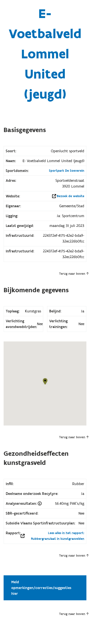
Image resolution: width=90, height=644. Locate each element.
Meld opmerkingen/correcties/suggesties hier (41, 588)
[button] (45, 381)
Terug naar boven (74, 274)
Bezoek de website (71, 196)
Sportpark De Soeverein (67, 171)
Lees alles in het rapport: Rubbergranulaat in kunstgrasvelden (58, 536)
